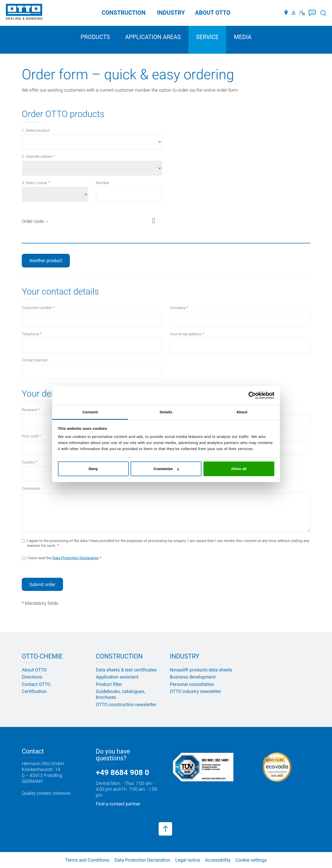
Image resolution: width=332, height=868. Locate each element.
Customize (166, 469)
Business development (193, 677)
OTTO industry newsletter (195, 691)
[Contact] (302, 13)
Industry (171, 13)
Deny (93, 469)
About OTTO (34, 670)
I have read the (60, 558)
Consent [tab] (90, 412)
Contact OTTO (36, 684)
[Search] (323, 13)
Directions (32, 677)
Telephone (30, 334)
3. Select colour (35, 183)
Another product (46, 261)
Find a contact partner (118, 804)
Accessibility (218, 860)
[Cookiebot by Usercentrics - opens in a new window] (252, 395)
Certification (34, 691)
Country (28, 462)
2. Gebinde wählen (37, 157)
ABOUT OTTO (213, 13)
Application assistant (117, 677)
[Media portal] (294, 13)
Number (103, 183)
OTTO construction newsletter (126, 705)
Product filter (109, 684)
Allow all (239, 469)
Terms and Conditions (87, 860)
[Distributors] (286, 13)
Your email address (186, 334)
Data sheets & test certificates (126, 670)
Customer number (37, 308)
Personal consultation (192, 684)
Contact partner (35, 360)
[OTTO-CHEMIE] (24, 13)
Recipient (29, 410)
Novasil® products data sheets (201, 670)
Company (178, 308)
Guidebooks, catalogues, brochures (121, 694)
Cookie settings (251, 860)
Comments (31, 489)
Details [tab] (166, 412)
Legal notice (188, 860)
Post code (30, 436)
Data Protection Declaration (76, 558)
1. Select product (36, 130)
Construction (124, 13)
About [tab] (242, 412)
